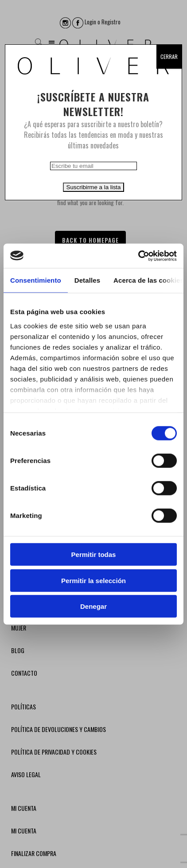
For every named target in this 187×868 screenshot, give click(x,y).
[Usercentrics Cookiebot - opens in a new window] (138, 256)
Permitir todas (94, 555)
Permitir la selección (93, 580)
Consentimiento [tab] (36, 280)
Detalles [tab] (87, 280)
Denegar (93, 606)
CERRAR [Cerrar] (169, 56)
